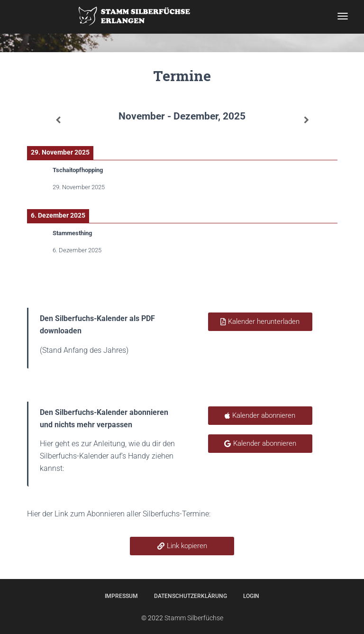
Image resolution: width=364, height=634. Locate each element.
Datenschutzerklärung (191, 596)
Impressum (121, 596)
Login (251, 596)
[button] (182, 546)
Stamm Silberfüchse (194, 618)
